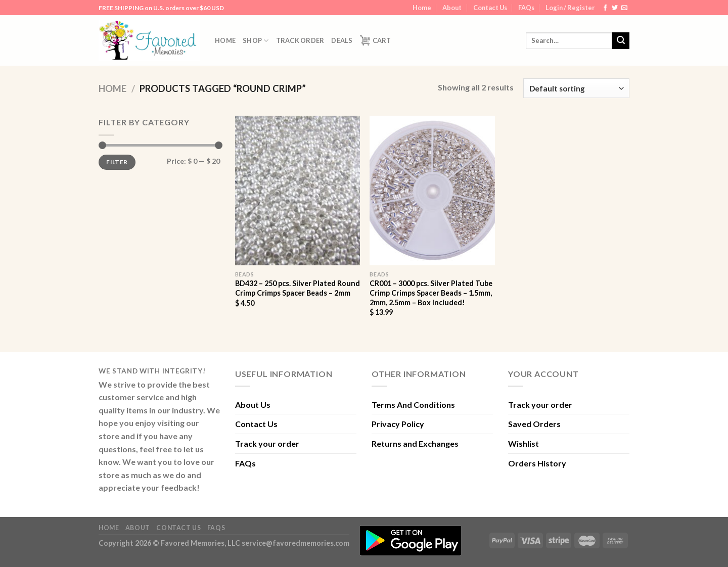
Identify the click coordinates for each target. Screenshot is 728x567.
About (452, 8)
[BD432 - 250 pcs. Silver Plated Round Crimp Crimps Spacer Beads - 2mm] (298, 191)
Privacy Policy (398, 424)
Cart (376, 40)
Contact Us (490, 8)
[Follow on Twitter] (615, 8)
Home (422, 8)
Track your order (267, 443)
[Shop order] (576, 88)
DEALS (342, 40)
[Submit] (621, 41)
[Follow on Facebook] (605, 8)
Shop (256, 41)
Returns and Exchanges (415, 443)
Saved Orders (534, 424)
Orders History (537, 463)
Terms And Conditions (413, 405)
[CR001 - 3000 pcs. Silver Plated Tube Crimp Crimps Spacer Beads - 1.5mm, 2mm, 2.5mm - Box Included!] (432, 191)
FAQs (526, 8)
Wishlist (524, 443)
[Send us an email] (624, 8)
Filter (117, 162)
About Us (253, 405)
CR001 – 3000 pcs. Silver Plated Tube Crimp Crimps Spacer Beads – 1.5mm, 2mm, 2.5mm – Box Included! (431, 293)
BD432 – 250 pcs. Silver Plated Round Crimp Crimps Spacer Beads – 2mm (298, 288)
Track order (300, 40)
